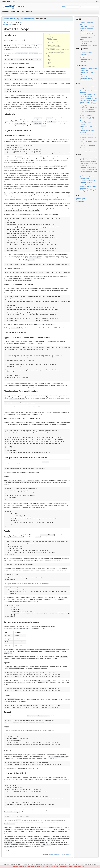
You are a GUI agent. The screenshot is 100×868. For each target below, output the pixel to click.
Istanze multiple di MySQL (87, 34)
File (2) (8, 851)
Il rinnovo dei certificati (50, 66)
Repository (29, 12)
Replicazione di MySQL (86, 32)
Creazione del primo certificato (53, 45)
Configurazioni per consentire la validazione (54, 54)
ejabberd (49, 65)
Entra (97, 2)
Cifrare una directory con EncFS (89, 162)
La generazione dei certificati (52, 44)
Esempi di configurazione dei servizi (53, 58)
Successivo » (26, 23)
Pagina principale (81, 198)
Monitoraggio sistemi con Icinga (88, 171)
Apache (49, 57)
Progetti (9, 2)
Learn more (82, 866)
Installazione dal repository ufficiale (54, 41)
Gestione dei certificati (50, 48)
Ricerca (63, 7)
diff (20, 23)
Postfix (49, 61)
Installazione (48, 38)
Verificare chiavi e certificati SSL (89, 108)
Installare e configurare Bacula (88, 167)
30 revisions (68, 855)
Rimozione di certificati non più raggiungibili (56, 51)
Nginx (49, 55)
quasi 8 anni (61, 855)
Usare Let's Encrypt (49, 37)
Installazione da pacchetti (52, 40)
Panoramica (5, 12)
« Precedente (6, 23)
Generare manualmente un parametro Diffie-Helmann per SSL (88, 111)
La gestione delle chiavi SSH (88, 95)
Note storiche (50, 43)
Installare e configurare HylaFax (88, 169)
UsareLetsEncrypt (12, 19)
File (23, 12)
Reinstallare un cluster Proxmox (88, 80)
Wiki (18, 12)
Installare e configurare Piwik (88, 181)
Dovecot (49, 62)
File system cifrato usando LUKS (89, 98)
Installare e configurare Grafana (88, 45)
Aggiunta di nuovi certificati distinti (54, 47)
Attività (13, 12)
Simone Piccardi (7, 25)
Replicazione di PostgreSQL (87, 26)
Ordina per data (80, 201)
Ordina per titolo (80, 200)
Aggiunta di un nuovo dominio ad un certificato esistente (58, 50)
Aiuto (13, 2)
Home (4, 2)
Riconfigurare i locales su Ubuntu (89, 160)
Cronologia (28, 19)
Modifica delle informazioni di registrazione (56, 52)
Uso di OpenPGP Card (86, 96)
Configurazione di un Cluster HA (89, 158)
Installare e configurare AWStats (89, 36)
